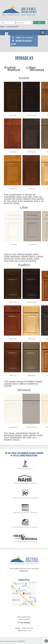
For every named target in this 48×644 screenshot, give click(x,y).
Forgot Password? (13, 27)
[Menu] (43, 33)
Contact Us (24, 571)
